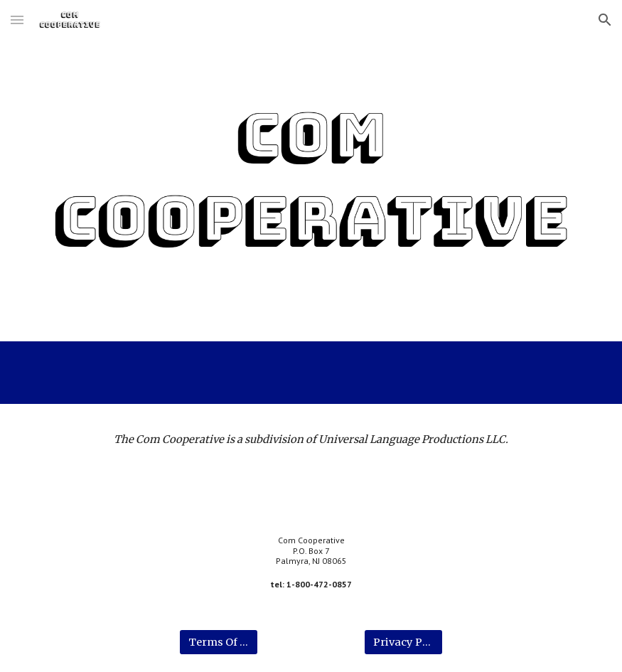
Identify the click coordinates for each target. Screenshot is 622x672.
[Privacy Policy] (403, 642)
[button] (17, 20)
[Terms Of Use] (218, 642)
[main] (311, 439)
